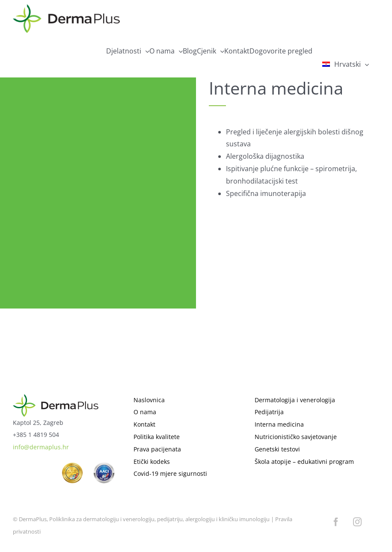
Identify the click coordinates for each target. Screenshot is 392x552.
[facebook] (336, 522)
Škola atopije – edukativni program (304, 461)
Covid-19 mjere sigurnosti (170, 473)
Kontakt (144, 424)
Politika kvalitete (157, 437)
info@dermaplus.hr (41, 447)
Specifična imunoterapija (266, 193)
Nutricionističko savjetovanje (296, 437)
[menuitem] (346, 64)
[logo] (56, 398)
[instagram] (357, 522)
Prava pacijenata (157, 449)
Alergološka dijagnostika (265, 156)
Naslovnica (149, 400)
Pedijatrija (269, 412)
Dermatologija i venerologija (295, 400)
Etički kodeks (152, 461)
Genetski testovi (277, 449)
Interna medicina (279, 424)
